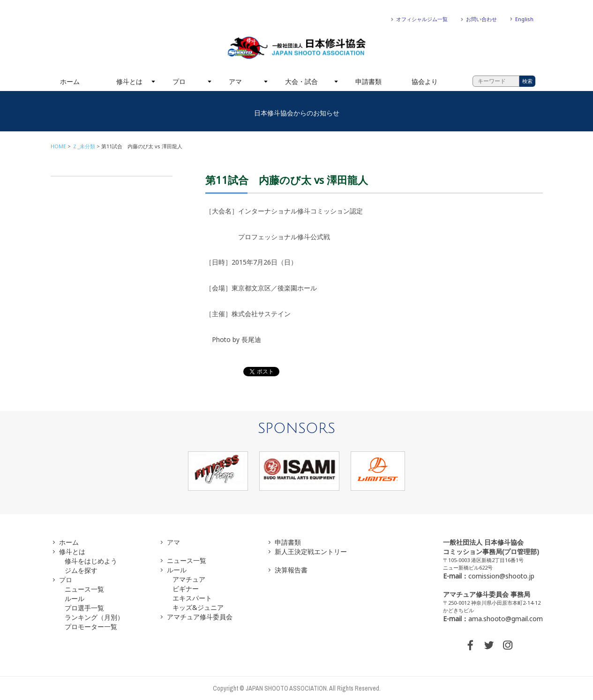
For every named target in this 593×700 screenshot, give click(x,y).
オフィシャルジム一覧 (422, 19)
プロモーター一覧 (91, 627)
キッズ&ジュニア (198, 607)
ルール (75, 598)
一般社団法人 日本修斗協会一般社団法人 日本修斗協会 (297, 48)
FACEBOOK (470, 645)
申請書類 (368, 81)
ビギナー (186, 589)
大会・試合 (301, 81)
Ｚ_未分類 (84, 146)
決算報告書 (291, 570)
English (524, 19)
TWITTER (489, 645)
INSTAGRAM (508, 645)
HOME (58, 146)
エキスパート (192, 598)
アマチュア (189, 579)
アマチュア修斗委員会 (200, 617)
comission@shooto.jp (501, 576)
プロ (179, 81)
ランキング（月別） (94, 617)
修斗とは (129, 81)
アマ (235, 81)
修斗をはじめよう (91, 561)
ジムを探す (81, 570)
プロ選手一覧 (84, 608)
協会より (425, 81)
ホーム (70, 81)
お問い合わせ (481, 19)
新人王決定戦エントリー (311, 552)
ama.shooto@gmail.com (506, 619)
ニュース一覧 (84, 589)
